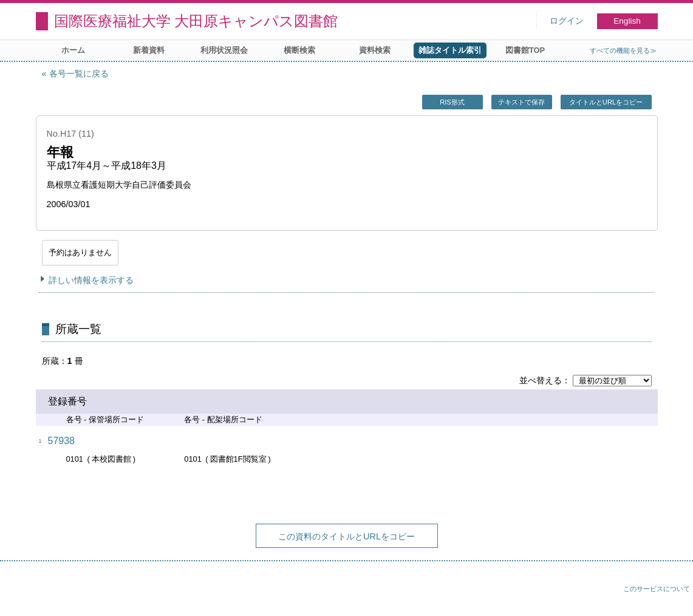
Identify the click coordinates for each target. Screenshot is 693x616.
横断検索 (299, 50)
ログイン (567, 21)
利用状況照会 (224, 50)
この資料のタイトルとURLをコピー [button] (346, 536)
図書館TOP (525, 50)
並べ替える (541, 380)
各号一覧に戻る (79, 74)
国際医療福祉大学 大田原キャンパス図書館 (196, 21)
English (627, 21)
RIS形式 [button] (452, 102)
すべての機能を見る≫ (623, 50)
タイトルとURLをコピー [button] (606, 102)
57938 (62, 441)
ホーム (73, 50)
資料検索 (375, 50)
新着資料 (149, 50)
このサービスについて (657, 589)
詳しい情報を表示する (91, 280)
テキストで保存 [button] (521, 102)
